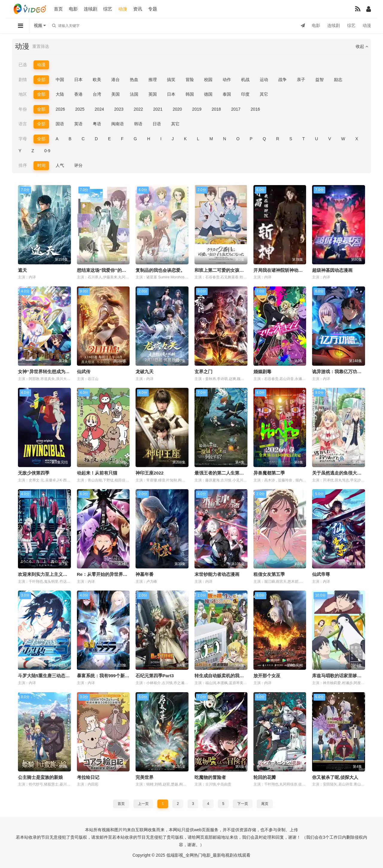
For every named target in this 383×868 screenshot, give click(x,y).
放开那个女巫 (267, 676)
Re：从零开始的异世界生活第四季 (111, 574)
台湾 (97, 94)
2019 (197, 109)
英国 (153, 94)
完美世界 (145, 777)
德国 (208, 94)
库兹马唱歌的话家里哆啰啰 (339, 676)
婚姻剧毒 (262, 372)
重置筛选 (41, 46)
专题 (153, 9)
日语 (157, 124)
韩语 (138, 124)
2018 (216, 109)
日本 (78, 80)
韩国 (190, 94)
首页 (58, 9)
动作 (227, 80)
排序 (23, 165)
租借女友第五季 (269, 574)
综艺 (108, 9)
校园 (208, 80)
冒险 (190, 80)
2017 (236, 109)
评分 (78, 165)
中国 (60, 80)
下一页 (243, 804)
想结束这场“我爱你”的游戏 (104, 270)
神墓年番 (145, 574)
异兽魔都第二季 (269, 473)
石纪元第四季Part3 (155, 676)
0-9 (47, 151)
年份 (23, 109)
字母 (23, 139)
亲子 (301, 80)
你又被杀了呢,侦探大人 (335, 777)
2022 (138, 109)
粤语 (97, 124)
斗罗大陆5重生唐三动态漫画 (46, 676)
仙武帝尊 (321, 574)
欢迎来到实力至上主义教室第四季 (52, 574)
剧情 (23, 80)
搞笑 (171, 80)
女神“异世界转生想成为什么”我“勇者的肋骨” (63, 372)
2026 (60, 109)
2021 (158, 109)
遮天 (22, 270)
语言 (23, 124)
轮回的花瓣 (265, 777)
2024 (99, 109)
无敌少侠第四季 (34, 473)
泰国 (227, 94)
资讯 (138, 9)
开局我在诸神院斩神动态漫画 (283, 270)
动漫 (123, 9)
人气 (60, 165)
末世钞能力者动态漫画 (217, 574)
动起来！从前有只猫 (97, 473)
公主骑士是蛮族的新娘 (40, 777)
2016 (255, 109)
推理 (153, 80)
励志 (338, 80)
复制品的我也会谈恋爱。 (160, 270)
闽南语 (118, 124)
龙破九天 (145, 372)
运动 (264, 80)
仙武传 (84, 372)
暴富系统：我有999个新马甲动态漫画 (114, 676)
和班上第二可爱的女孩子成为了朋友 (230, 270)
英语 (78, 124)
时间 (41, 165)
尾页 (265, 804)
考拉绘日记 (88, 777)
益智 (320, 80)
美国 (115, 94)
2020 (177, 109)
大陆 (60, 94)
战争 (282, 80)
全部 (41, 80)
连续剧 (91, 9)
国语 (60, 124)
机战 (245, 80)
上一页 (143, 804)
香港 (78, 94)
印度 (245, 94)
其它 (264, 94)
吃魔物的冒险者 (210, 777)
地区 (23, 94)
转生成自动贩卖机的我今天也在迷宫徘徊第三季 (242, 676)
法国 (134, 94)
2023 (119, 109)
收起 (362, 46)
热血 (134, 80)
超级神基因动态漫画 (332, 270)
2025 (80, 109)
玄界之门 (203, 372)
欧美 (97, 80)
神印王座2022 (149, 473)
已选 (23, 65)
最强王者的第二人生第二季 (221, 473)
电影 (73, 9)
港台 (115, 80)
